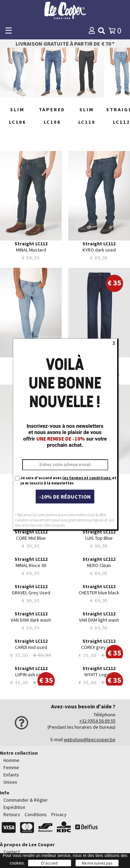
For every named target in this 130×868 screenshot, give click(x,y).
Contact (12, 852)
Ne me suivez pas (97, 863)
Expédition (14, 807)
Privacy (59, 814)
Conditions (36, 814)
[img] (102, 31)
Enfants (11, 775)
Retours (12, 814)
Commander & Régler (26, 800)
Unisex (10, 782)
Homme (11, 760)
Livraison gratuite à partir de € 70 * (65, 44)
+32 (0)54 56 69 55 (97, 721)
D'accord (49, 863)
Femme (11, 767)
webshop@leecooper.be (90, 739)
